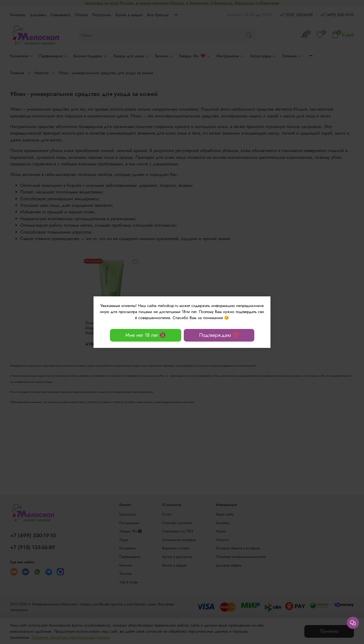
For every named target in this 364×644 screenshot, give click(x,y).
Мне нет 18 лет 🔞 (146, 335)
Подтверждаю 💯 (219, 335)
